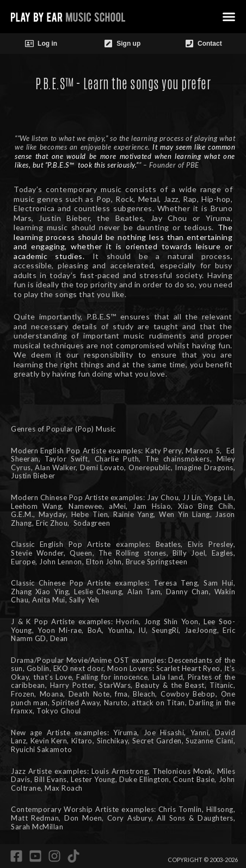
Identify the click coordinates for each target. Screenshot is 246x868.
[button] (229, 17)
